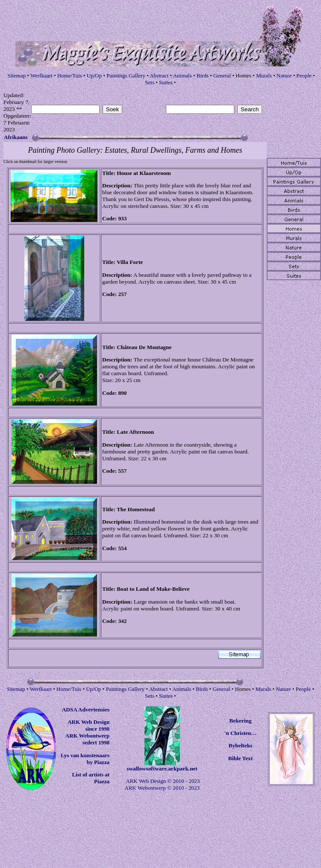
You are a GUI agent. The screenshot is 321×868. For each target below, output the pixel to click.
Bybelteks (241, 745)
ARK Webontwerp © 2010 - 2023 (162, 788)
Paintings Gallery (126, 76)
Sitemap (17, 76)
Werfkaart (41, 76)
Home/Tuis (70, 76)
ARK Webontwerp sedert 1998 (87, 739)
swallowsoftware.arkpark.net (162, 769)
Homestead (141, 509)
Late (122, 432)
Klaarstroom (155, 173)
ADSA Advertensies (86, 710)
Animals (183, 76)
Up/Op (94, 76)
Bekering (241, 721)
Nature (284, 76)
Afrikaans (16, 137)
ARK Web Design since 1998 (88, 725)
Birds (203, 76)
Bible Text (240, 758)
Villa (122, 262)
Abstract (159, 76)
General (222, 76)
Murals (264, 76)
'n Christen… (240, 733)
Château (127, 347)
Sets (150, 82)
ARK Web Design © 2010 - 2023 (163, 781)
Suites (166, 82)
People (304, 76)
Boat (122, 589)
